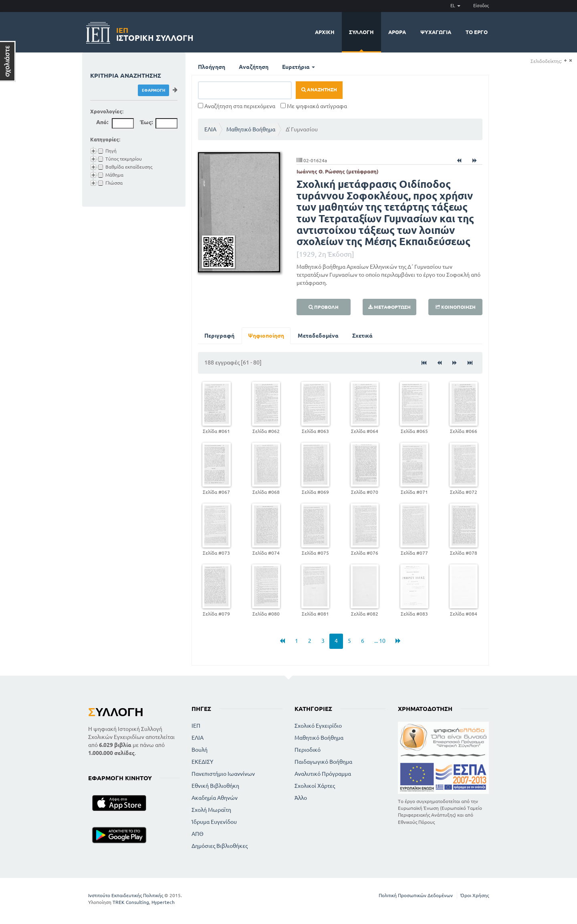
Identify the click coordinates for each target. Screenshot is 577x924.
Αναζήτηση (254, 67)
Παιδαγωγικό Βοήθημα (323, 762)
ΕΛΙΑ (210, 129)
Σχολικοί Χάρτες (315, 786)
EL (455, 6)
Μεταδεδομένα (318, 336)
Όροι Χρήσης (475, 895)
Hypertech (163, 902)
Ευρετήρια (299, 67)
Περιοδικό (308, 750)
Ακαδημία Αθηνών (215, 798)
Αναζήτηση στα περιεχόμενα (237, 106)
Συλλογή (361, 32)
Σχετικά (362, 336)
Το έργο (477, 32)
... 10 (380, 641)
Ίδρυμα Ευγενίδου (214, 822)
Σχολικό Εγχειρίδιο (318, 726)
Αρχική (325, 32)
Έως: (146, 122)
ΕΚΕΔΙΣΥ (202, 762)
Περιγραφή (219, 336)
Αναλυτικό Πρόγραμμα (323, 774)
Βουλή (200, 750)
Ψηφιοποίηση (266, 336)
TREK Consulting (131, 902)
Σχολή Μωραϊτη (211, 810)
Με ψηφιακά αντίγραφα (314, 106)
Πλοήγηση (212, 67)
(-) (570, 61)
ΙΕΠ (196, 726)
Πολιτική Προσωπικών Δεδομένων (416, 895)
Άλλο (301, 798)
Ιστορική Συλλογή (155, 33)
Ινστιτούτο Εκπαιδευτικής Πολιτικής (126, 895)
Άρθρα (397, 32)
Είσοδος (481, 6)
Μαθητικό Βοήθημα (251, 129)
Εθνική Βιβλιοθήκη (215, 786)
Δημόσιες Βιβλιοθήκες (220, 846)
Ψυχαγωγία (436, 32)
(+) (565, 61)
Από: (102, 122)
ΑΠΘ (198, 834)
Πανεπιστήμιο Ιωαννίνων (223, 774)
